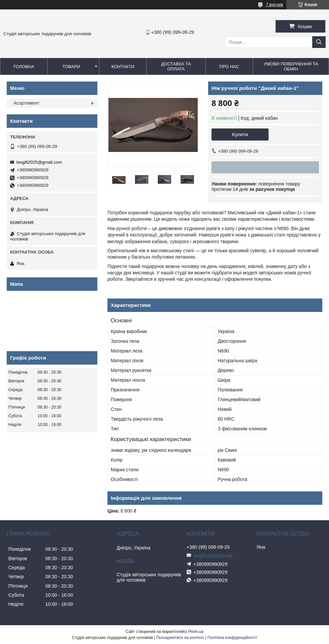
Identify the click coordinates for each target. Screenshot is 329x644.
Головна (24, 67)
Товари (71, 67)
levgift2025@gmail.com (39, 162)
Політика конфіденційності (232, 638)
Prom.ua (196, 632)
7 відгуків (274, 5)
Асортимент (27, 103)
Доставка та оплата (176, 66)
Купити (240, 134)
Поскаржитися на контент (180, 638)
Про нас (229, 67)
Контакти (123, 67)
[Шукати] (319, 42)
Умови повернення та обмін (291, 66)
